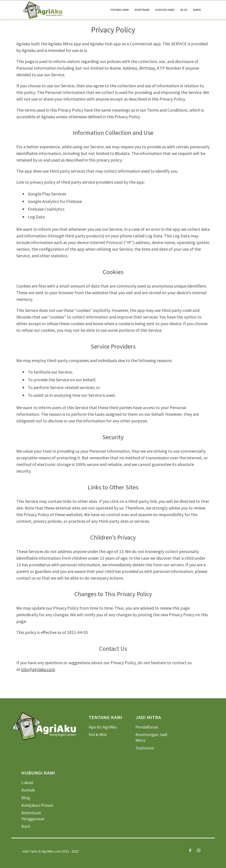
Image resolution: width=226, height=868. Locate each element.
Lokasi (27, 782)
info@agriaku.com (38, 669)
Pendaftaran (147, 727)
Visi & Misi (98, 734)
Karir (26, 826)
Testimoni (145, 748)
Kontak (28, 790)
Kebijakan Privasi (37, 805)
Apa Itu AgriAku (103, 727)
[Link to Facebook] (190, 851)
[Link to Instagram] (199, 851)
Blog (26, 798)
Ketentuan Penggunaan (33, 816)
